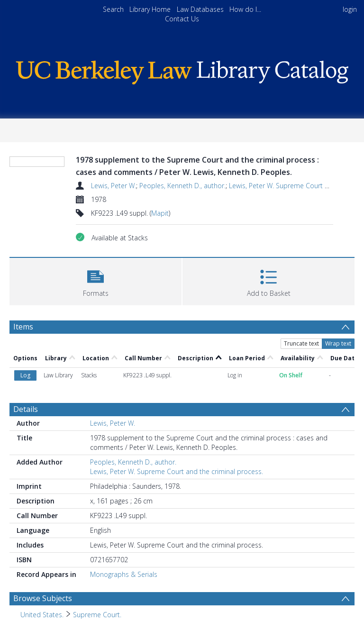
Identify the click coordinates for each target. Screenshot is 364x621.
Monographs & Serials (124, 574)
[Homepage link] (182, 70)
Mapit (160, 213)
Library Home (150, 9)
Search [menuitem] (113, 9)
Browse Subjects (43, 598)
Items (23, 327)
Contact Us (182, 19)
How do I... (245, 9)
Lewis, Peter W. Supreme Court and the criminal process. (177, 471)
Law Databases (200, 9)
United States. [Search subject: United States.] (42, 615)
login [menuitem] (350, 9)
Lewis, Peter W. (114, 186)
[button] (96, 280)
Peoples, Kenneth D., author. (182, 186)
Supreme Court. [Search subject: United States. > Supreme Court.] (97, 615)
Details (26, 409)
